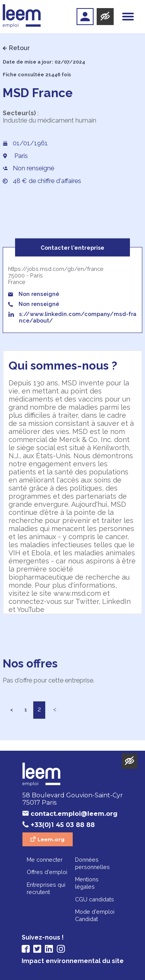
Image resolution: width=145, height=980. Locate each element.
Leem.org (51, 839)
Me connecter (45, 860)
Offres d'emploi (47, 872)
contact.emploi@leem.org (74, 814)
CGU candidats (95, 899)
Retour (19, 48)
